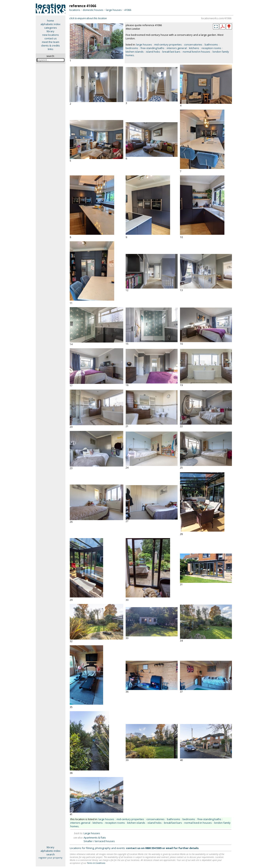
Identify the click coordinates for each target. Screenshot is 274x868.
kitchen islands (135, 52)
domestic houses (93, 10)
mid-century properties (168, 44)
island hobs (153, 52)
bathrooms (211, 44)
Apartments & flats (95, 838)
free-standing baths (152, 48)
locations (75, 10)
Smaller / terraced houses (99, 841)
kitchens (194, 48)
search (51, 854)
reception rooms (211, 48)
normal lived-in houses (196, 52)
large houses (114, 10)
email (169, 848)
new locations (51, 35)
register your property (50, 858)
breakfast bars (171, 52)
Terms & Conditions (96, 863)
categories (51, 28)
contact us (51, 38)
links (51, 49)
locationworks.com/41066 (216, 18)
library (50, 31)
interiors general (177, 48)
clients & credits (50, 45)
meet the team (51, 42)
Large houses (92, 833)
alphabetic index (50, 24)
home (50, 21)
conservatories (193, 44)
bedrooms (132, 48)
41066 (128, 10)
